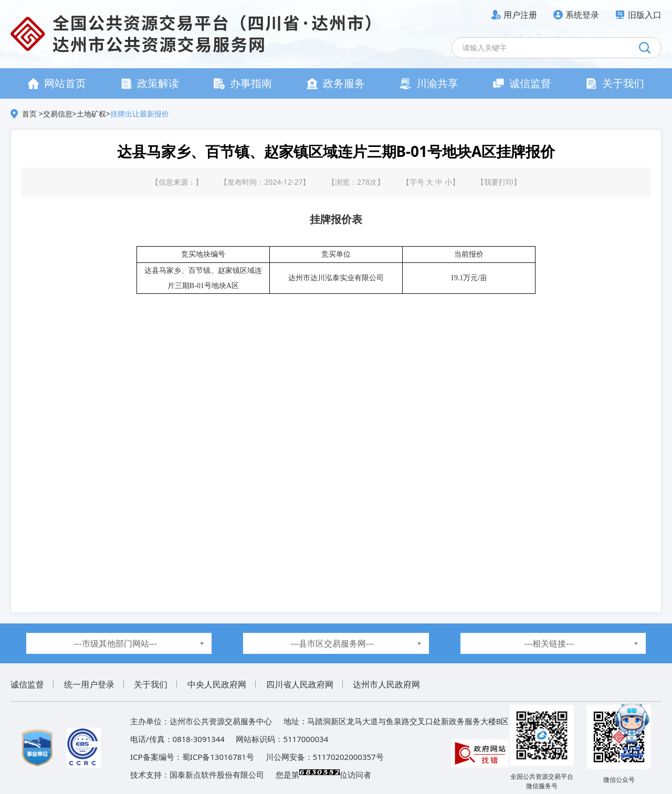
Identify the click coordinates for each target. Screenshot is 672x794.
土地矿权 (91, 114)
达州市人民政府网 (386, 684)
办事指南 (243, 83)
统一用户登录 (89, 684)
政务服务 (336, 83)
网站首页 (57, 83)
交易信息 (58, 114)
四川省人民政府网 (300, 684)
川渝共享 (429, 83)
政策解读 (150, 83)
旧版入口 (645, 15)
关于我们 (615, 83)
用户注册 (520, 15)
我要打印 (499, 182)
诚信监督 (522, 83)
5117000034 (306, 739)
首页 (30, 114)
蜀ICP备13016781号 (218, 757)
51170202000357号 (348, 757)
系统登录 (582, 15)
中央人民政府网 (217, 684)
